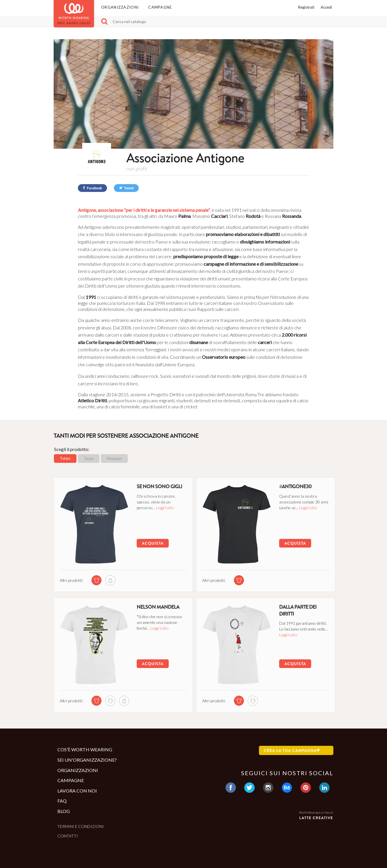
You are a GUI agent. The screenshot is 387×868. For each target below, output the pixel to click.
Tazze (89, 458)
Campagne (160, 7)
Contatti (68, 836)
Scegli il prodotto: (72, 449)
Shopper (114, 458)
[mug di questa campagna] (110, 701)
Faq (62, 801)
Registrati (306, 7)
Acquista (152, 543)
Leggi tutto (164, 507)
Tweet (126, 188)
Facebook (92, 188)
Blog (64, 811)
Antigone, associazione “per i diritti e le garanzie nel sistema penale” (144, 210)
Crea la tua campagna (292, 750)
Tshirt (65, 458)
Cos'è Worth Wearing (85, 749)
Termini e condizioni (81, 826)
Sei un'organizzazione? (87, 760)
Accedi (326, 7)
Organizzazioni (120, 7)
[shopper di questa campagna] (110, 580)
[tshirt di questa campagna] (96, 580)
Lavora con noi (77, 791)
